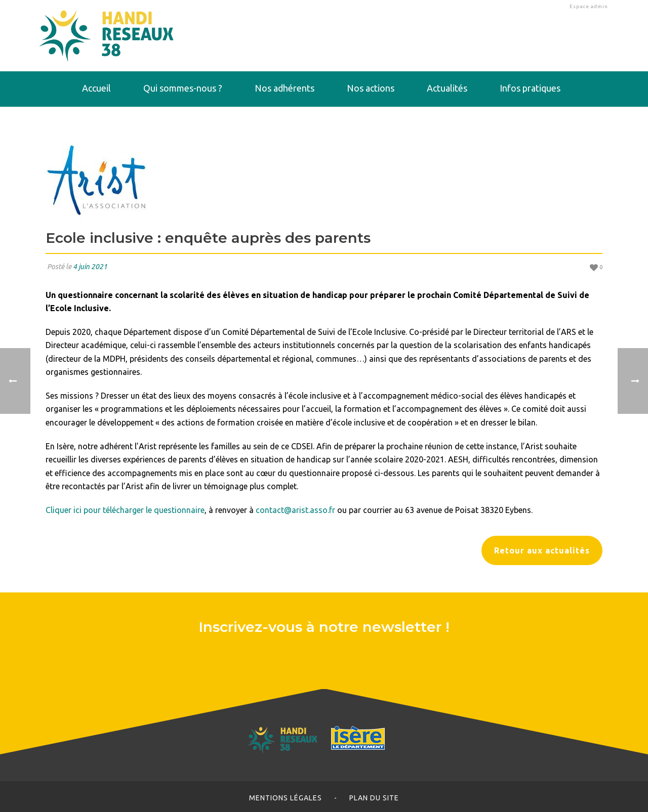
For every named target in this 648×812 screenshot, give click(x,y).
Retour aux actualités (542, 550)
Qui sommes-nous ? (183, 88)
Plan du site (374, 798)
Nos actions (371, 88)
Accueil (96, 88)
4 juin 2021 (90, 267)
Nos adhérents (285, 88)
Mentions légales (286, 798)
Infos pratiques (530, 88)
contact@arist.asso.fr (295, 510)
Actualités (447, 88)
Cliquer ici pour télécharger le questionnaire (125, 510)
